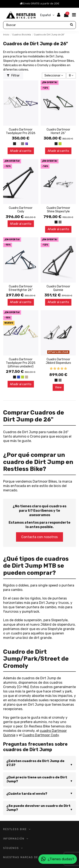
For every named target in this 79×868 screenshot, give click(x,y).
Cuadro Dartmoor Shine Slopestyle (58, 210)
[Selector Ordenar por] (54, 76)
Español (48, 15)
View (58, 387)
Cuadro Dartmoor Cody (21, 210)
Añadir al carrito (21, 151)
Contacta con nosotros (39, 537)
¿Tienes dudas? (58, 859)
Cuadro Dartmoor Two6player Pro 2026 (21, 131)
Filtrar (13, 76)
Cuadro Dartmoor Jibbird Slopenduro (58, 361)
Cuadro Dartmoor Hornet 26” (58, 131)
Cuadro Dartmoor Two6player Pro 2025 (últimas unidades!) (21, 363)
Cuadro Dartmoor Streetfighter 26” (21, 288)
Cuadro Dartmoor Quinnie (58, 288)
